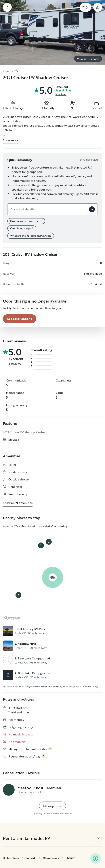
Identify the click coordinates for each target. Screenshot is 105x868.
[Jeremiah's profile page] (9, 790)
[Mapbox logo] (12, 618)
